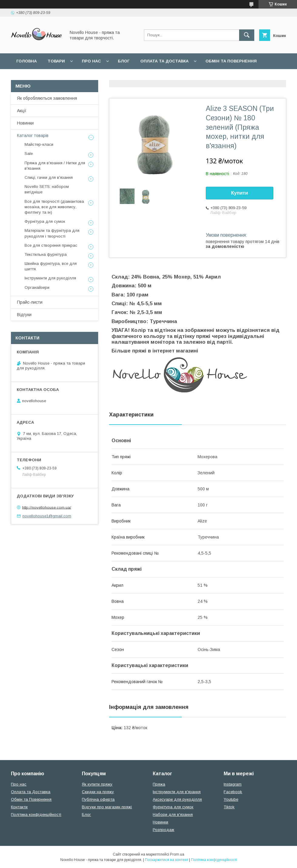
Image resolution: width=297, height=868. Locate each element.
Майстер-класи (39, 144)
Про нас (91, 61)
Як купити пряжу (97, 784)
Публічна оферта (98, 799)
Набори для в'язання (173, 815)
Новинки (25, 123)
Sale (29, 154)
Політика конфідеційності (161, 77)
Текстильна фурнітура (46, 254)
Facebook (233, 792)
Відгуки (24, 315)
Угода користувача (95, 77)
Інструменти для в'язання (177, 792)
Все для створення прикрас (51, 245)
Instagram (233, 784)
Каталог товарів (33, 135)
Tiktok (229, 807)
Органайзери (37, 287)
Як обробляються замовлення (47, 98)
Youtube (231, 799)
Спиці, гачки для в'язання (49, 177)
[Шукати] (247, 35)
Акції (22, 111)
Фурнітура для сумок (45, 221)
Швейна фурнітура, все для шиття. (51, 266)
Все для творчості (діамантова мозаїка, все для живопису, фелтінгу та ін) (54, 207)
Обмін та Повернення (31, 799)
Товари (56, 61)
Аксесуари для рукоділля (177, 799)
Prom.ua (177, 854)
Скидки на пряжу (98, 792)
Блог (124, 61)
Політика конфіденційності (36, 815)
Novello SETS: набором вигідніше (47, 189)
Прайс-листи (30, 302)
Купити (240, 193)
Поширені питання (39, 77)
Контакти (19, 807)
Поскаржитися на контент (167, 860)
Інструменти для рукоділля (50, 278)
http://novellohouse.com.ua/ (47, 507)
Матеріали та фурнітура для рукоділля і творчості (52, 233)
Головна (27, 61)
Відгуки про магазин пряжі (107, 807)
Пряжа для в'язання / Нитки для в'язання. (55, 166)
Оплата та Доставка (164, 61)
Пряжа (159, 784)
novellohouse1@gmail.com (47, 516)
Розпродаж (164, 830)
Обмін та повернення (231, 61)
